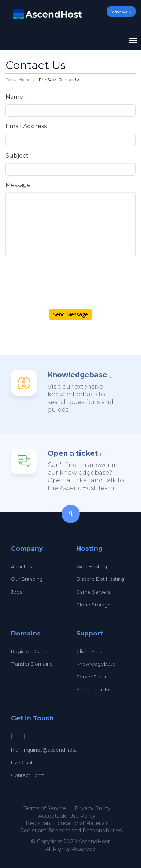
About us (21, 566)
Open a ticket (73, 453)
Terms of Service (45, 808)
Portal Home (18, 80)
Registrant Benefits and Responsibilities (71, 831)
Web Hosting (92, 566)
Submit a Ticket (95, 689)
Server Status (92, 677)
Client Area (89, 651)
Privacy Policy (92, 808)
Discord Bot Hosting (100, 579)
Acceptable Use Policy (67, 816)
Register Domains (32, 651)
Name (14, 97)
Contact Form (28, 775)
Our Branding (27, 579)
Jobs (16, 592)
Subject (17, 156)
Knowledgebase (77, 375)
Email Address (26, 126)
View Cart (121, 11)
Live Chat (22, 763)
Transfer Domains (31, 664)
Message (18, 185)
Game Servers (93, 592)
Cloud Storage (94, 605)
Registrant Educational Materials (67, 823)
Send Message (70, 314)
